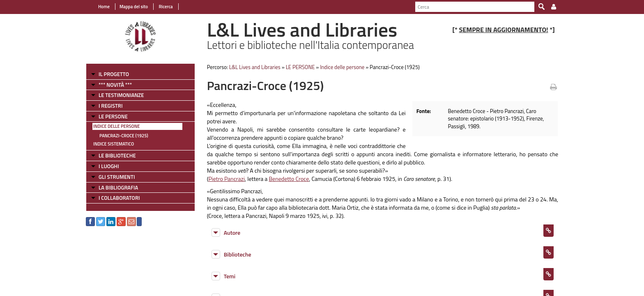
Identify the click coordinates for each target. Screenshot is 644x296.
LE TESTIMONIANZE (121, 95)
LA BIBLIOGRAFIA (118, 187)
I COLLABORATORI (119, 198)
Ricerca (165, 7)
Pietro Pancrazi (227, 179)
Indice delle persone (116, 126)
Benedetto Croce (289, 179)
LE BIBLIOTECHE (117, 155)
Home (104, 7)
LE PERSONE (113, 116)
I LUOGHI (109, 166)
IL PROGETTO (114, 74)
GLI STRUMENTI (117, 177)
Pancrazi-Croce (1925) (124, 136)
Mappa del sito (134, 7)
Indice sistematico (114, 144)
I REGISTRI (110, 106)
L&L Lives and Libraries (255, 67)
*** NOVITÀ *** (115, 85)
